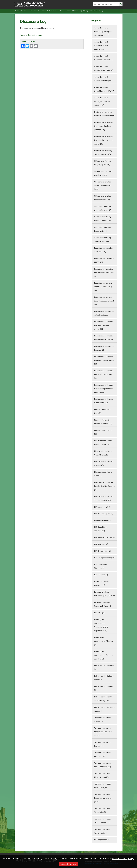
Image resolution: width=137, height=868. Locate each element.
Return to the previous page (31, 35)
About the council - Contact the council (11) (104, 58)
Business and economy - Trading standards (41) (104, 152)
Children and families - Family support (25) (103, 198)
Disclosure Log (98, 11)
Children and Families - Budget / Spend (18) (103, 163)
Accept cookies (68, 864)
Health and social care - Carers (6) (103, 474)
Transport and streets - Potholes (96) (103, 754)
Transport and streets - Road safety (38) (103, 786)
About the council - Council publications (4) (104, 68)
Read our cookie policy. (123, 859)
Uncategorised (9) (101, 840)
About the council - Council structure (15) (103, 79)
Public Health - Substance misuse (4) (104, 709)
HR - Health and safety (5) (105, 537)
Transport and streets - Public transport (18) (103, 765)
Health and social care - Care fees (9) (103, 463)
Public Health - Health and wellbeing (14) (103, 699)
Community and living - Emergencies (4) (103, 229)
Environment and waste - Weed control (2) (104, 401)
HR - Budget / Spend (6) (104, 514)
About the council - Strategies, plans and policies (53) (102, 101)
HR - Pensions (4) (101, 544)
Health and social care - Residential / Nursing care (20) (104, 486)
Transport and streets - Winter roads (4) (103, 831)
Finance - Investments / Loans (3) (103, 411)
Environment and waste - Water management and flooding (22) (104, 388)
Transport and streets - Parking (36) (103, 744)
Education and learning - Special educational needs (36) (104, 301)
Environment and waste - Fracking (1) (104, 348)
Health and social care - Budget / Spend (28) (103, 442)
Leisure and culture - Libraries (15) (102, 583)
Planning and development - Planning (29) (104, 641)
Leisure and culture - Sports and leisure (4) (102, 604)
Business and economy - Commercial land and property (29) (104, 126)
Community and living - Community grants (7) (103, 208)
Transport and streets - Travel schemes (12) (103, 821)
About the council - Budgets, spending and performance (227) (103, 31)
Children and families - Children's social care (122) (103, 185)
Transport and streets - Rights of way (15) (103, 775)
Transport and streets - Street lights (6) (103, 810)
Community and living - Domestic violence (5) (103, 219)
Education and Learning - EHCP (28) (104, 260)
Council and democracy (30, 11)
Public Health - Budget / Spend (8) (104, 678)
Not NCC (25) (100, 613)
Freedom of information (49, 11)
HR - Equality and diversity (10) (101, 529)
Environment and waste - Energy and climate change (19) (104, 325)
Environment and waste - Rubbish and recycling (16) (104, 374)
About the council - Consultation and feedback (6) (102, 46)
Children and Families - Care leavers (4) (103, 173)
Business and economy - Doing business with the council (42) (104, 140)
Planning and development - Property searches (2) (104, 655)
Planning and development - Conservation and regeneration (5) (101, 625)
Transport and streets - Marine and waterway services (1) (103, 732)
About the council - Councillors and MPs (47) (104, 89)
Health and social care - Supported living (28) (103, 498)
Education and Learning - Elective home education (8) (104, 272)
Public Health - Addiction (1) (104, 667)
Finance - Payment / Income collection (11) (103, 422)
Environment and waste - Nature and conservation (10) (104, 360)
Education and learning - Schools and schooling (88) (104, 287)
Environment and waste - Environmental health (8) (104, 338)
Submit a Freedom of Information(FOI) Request (75, 11)
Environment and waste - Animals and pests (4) (104, 313)
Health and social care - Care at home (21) (103, 453)
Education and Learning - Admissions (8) (104, 250)
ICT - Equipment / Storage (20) (101, 566)
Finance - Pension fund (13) (103, 432)
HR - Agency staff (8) (103, 507)
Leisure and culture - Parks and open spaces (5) (104, 594)
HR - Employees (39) (102, 520)
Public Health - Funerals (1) (104, 688)
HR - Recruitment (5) (102, 551)
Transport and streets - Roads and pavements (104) (103, 798)
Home (17, 11)
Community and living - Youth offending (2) (103, 239)
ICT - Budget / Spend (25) (104, 558)
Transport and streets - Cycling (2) (103, 719)
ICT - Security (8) (101, 575)
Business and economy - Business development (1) (104, 114)
